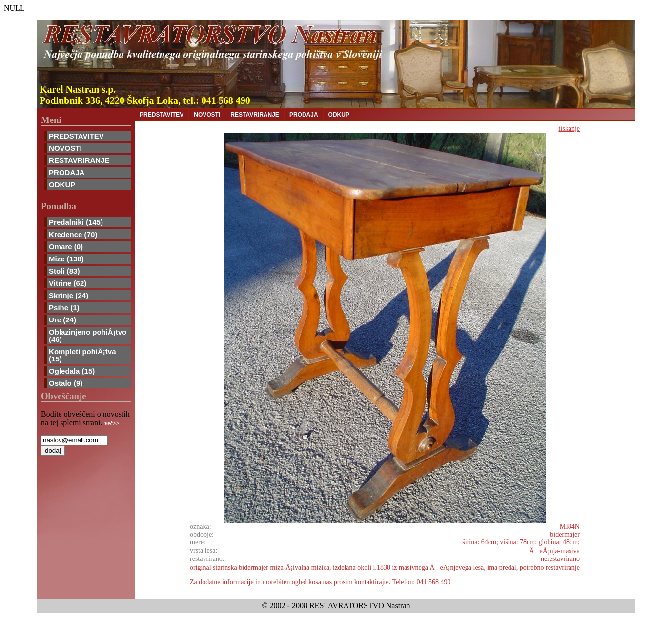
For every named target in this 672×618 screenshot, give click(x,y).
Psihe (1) (64, 308)
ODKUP (62, 185)
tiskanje (569, 129)
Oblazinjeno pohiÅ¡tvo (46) (88, 336)
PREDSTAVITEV (76, 136)
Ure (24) (62, 320)
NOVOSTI (65, 148)
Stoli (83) (64, 271)
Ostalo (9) (66, 383)
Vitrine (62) (68, 283)
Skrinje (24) (69, 295)
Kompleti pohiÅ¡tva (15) (82, 355)
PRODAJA (67, 172)
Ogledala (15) (72, 371)
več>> (112, 423)
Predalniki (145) (76, 222)
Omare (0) (66, 247)
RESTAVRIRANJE (79, 160)
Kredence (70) (73, 234)
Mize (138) (66, 259)
